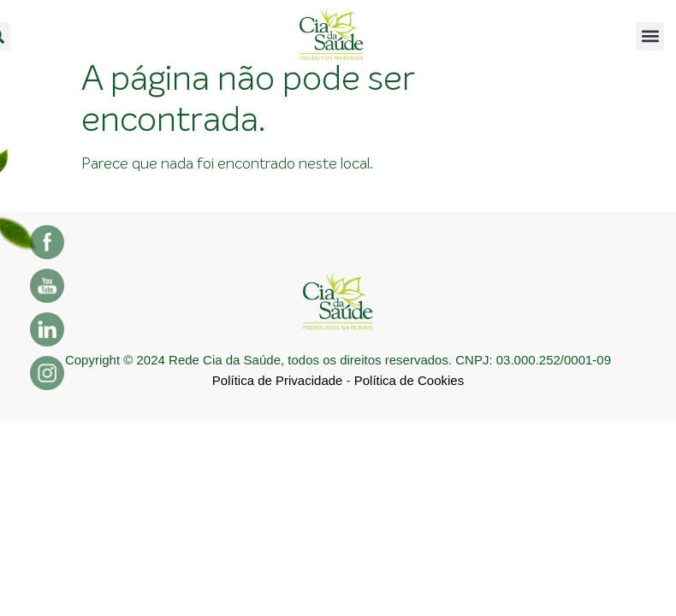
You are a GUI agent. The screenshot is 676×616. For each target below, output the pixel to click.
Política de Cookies (409, 380)
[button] (650, 36)
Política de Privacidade (278, 380)
